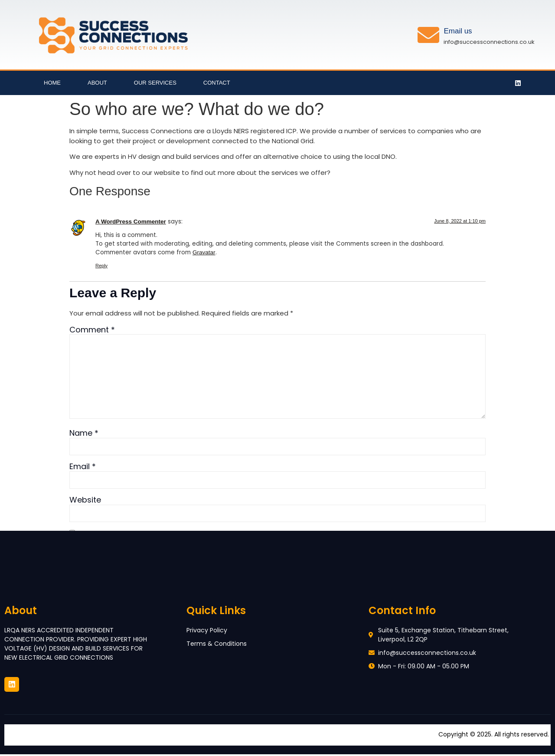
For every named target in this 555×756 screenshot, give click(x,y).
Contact (217, 83)
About (97, 83)
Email (83, 468)
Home (52, 83)
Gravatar (204, 252)
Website (85, 502)
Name (84, 434)
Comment (92, 330)
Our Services (155, 83)
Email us (458, 31)
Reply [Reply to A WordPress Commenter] (101, 266)
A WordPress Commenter (131, 222)
